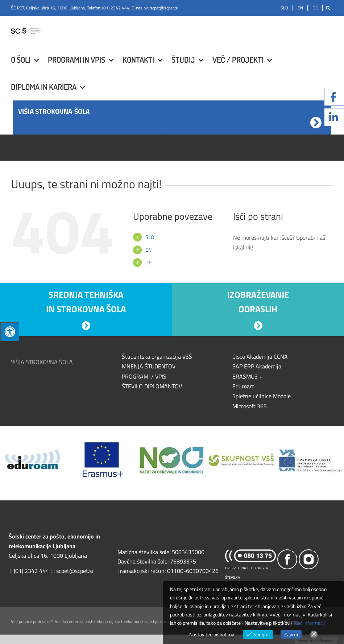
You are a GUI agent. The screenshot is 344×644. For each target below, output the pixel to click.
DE (148, 262)
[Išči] (328, 8)
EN (148, 250)
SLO (150, 237)
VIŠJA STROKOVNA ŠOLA (42, 362)
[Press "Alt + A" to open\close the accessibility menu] (10, 332)
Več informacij (310, 623)
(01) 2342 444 (116, 8)
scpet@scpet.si (164, 8)
